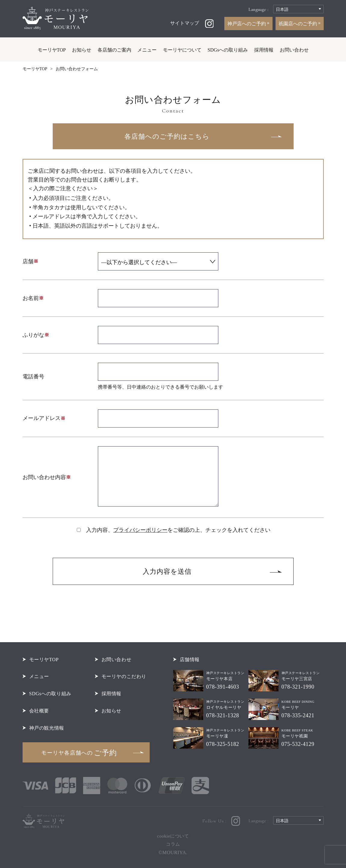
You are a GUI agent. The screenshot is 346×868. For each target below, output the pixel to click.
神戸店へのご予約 (247, 24)
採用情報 (264, 50)
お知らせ (82, 50)
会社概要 (39, 711)
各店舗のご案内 (114, 50)
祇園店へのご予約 (298, 24)
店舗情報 (190, 660)
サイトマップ (185, 23)
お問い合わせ (294, 50)
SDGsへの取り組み (228, 50)
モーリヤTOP (52, 50)
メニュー (147, 50)
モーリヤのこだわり (124, 676)
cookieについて (173, 836)
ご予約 (79, 753)
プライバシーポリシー (140, 530)
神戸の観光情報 (47, 728)
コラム (173, 844)
